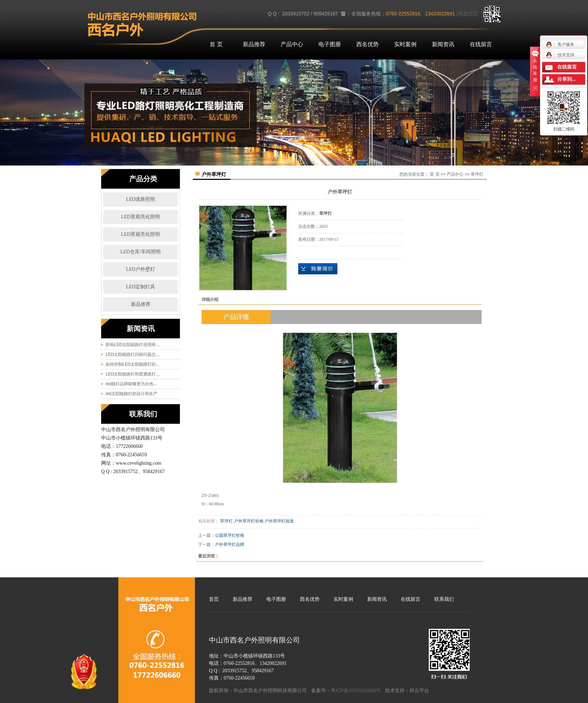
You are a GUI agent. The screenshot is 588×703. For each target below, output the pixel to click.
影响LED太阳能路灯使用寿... (132, 345)
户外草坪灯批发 (279, 521)
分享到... (566, 79)
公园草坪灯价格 (230, 535)
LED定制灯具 (141, 287)
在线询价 (318, 269)
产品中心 (292, 44)
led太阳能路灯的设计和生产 (132, 394)
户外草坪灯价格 (249, 521)
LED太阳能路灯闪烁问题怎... (132, 354)
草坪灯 (477, 174)
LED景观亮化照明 (141, 217)
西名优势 (367, 44)
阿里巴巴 (468, 14)
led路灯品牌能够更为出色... (131, 384)
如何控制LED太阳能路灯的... (132, 364)
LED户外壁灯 (141, 269)
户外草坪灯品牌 (230, 544)
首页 (214, 599)
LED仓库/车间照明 (141, 252)
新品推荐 (254, 44)
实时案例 (405, 44)
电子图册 (330, 44)
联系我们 (444, 599)
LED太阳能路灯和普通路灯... (132, 374)
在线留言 (481, 44)
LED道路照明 (141, 199)
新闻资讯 (443, 44)
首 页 (216, 44)
